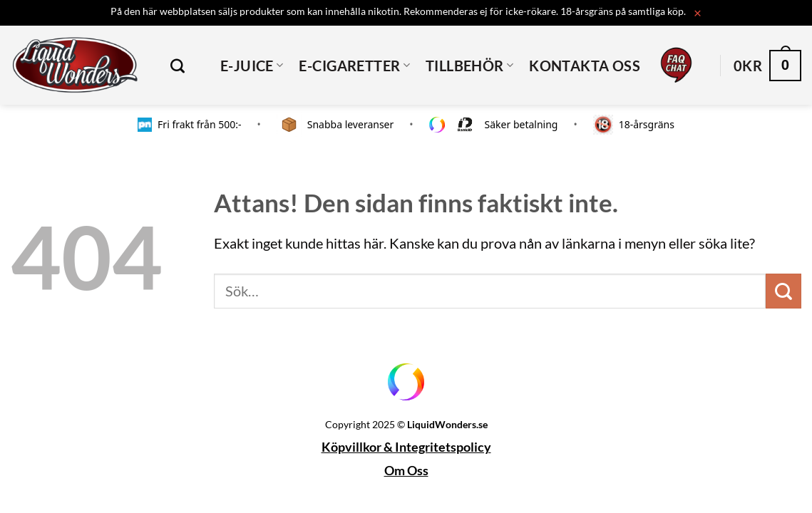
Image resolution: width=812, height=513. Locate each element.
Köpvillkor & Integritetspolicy (406, 447)
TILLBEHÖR (469, 66)
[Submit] (783, 291)
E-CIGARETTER (354, 66)
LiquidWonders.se (447, 424)
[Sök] (183, 66)
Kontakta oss (585, 66)
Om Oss (406, 470)
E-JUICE (252, 66)
